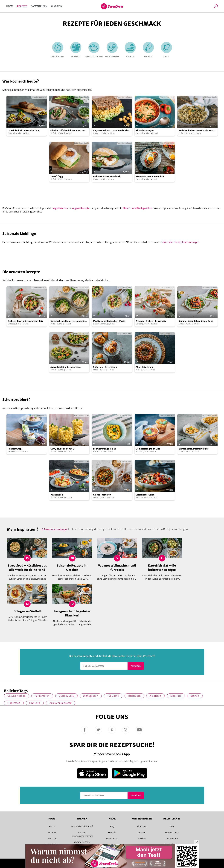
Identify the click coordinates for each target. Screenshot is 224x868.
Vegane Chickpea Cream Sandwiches (111, 130)
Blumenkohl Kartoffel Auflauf (193, 449)
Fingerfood (14, 703)
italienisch (134, 696)
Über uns (142, 827)
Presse (142, 833)
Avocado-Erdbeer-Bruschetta (151, 321)
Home (10, 6)
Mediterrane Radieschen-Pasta (109, 321)
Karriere (142, 839)
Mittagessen (91, 696)
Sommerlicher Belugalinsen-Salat (196, 321)
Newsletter (112, 839)
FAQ (112, 827)
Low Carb (35, 703)
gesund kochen (17, 696)
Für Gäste (113, 696)
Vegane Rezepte (82, 842)
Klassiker (176, 696)
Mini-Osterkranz (145, 367)
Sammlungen (39, 6)
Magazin (57, 6)
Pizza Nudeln (57, 495)
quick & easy (66, 696)
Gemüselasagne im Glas (148, 449)
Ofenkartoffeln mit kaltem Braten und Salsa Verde (68, 131)
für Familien (42, 696)
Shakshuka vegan (145, 130)
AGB (172, 827)
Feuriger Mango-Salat (104, 449)
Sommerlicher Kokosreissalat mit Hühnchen (68, 321)
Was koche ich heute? (82, 827)
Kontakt (112, 833)
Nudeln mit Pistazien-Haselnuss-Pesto (196, 131)
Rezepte (22, 6)
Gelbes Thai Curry (102, 495)
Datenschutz (172, 833)
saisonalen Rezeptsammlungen (180, 242)
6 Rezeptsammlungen (55, 529)
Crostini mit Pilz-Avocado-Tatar (24, 130)
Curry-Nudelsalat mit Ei (63, 449)
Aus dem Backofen (61, 703)
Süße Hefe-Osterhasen (105, 367)
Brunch (195, 696)
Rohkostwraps (15, 449)
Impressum (172, 839)
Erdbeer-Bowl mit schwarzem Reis (25, 321)
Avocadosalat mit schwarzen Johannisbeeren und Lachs (65, 367)
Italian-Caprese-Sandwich (107, 176)
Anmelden (136, 666)
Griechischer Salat (145, 495)
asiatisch (156, 696)
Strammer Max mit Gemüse (150, 176)
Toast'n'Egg (57, 176)
